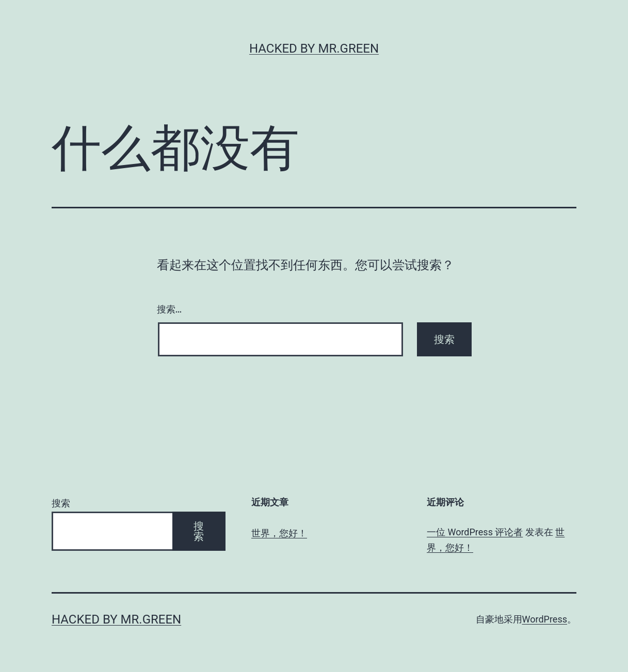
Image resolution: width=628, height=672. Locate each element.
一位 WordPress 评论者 (475, 532)
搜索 (61, 503)
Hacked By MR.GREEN (314, 48)
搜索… (170, 309)
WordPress (545, 619)
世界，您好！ (279, 533)
